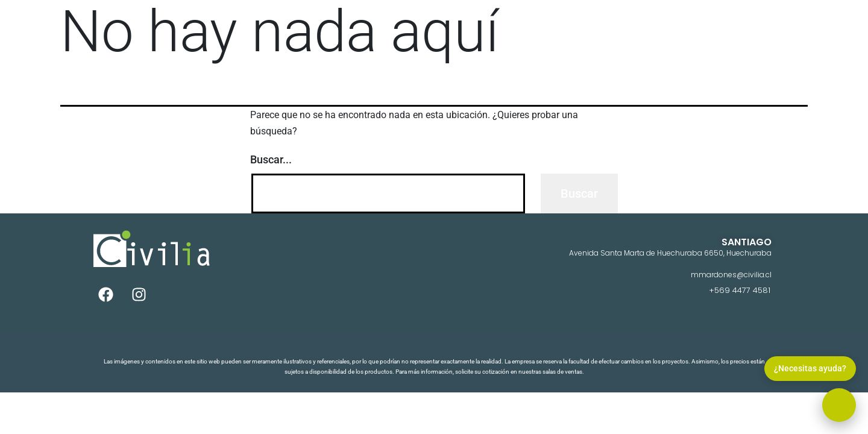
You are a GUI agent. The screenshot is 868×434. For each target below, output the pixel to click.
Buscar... (271, 159)
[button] (839, 405)
